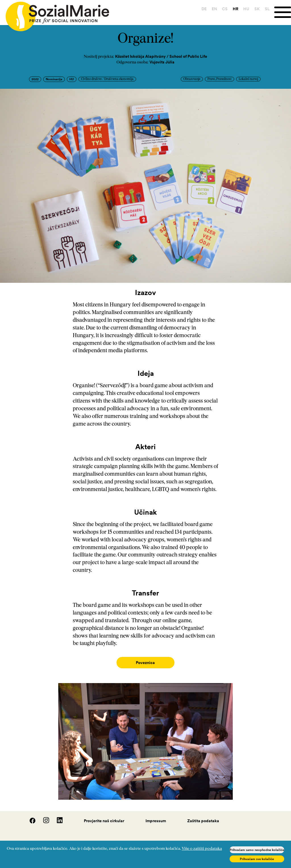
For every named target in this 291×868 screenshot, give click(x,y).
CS (223, 9)
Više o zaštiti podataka (202, 849)
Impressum (156, 815)
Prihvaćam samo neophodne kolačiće (257, 850)
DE (202, 9)
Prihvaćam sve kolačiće (257, 859)
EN (212, 9)
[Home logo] (55, 14)
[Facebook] (30, 817)
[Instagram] (43, 817)
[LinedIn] (56, 817)
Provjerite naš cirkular (104, 815)
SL (265, 9)
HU (245, 9)
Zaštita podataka (203, 815)
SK (255, 9)
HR (234, 9)
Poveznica (145, 663)
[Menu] (282, 12)
